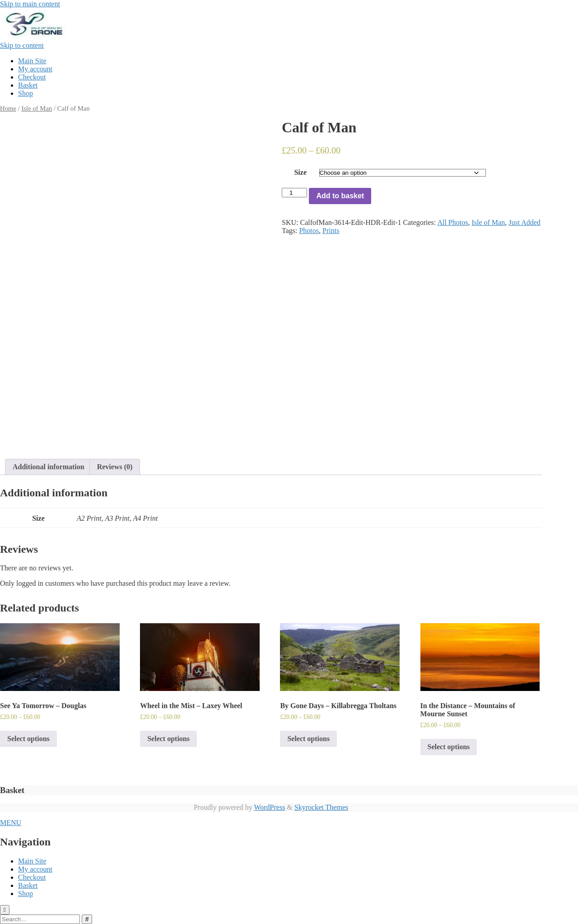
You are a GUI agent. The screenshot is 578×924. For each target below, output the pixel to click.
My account (35, 69)
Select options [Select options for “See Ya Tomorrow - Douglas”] (28, 739)
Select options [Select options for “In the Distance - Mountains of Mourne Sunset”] (449, 747)
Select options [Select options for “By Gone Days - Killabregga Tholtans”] (308, 739)
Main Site (32, 61)
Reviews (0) (115, 467)
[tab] (49, 467)
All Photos (452, 222)
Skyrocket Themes (321, 807)
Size (300, 172)
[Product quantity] (294, 193)
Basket (28, 85)
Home (8, 108)
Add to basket (340, 196)
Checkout (32, 77)
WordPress (269, 807)
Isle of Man (37, 108)
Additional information (49, 467)
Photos (309, 231)
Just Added (524, 222)
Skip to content (22, 45)
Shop (26, 93)
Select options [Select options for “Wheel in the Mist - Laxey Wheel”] (168, 739)
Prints (331, 231)
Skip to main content (30, 4)
